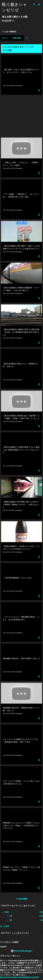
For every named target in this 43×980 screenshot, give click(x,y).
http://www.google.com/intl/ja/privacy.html (19, 977)
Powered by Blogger (21, 951)
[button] (39, 90)
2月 (11, 916)
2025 (7, 912)
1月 (11, 920)
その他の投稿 (22, 899)
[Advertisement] (21, 116)
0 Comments (18, 86)
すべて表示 (7, 50)
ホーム (5, 38)
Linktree (17, 38)
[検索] (34, 5)
